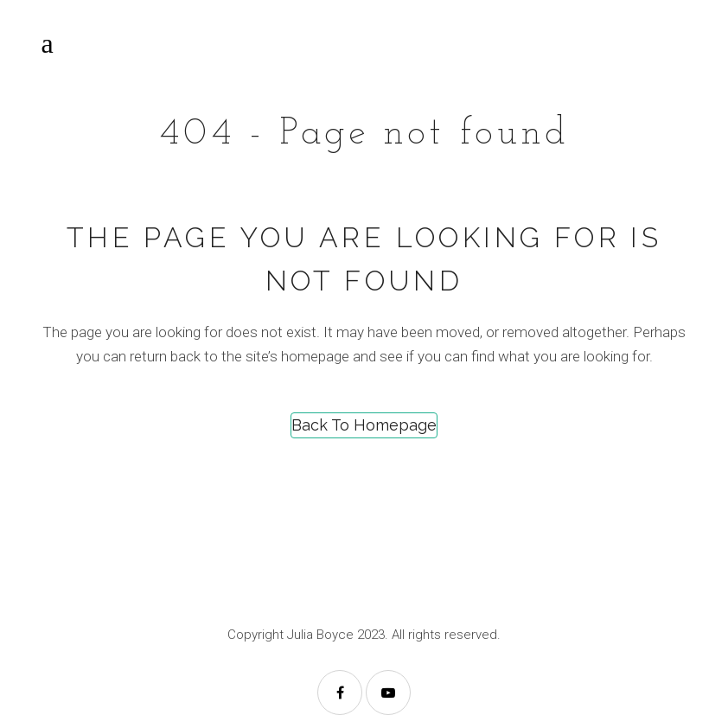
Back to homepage (364, 425)
